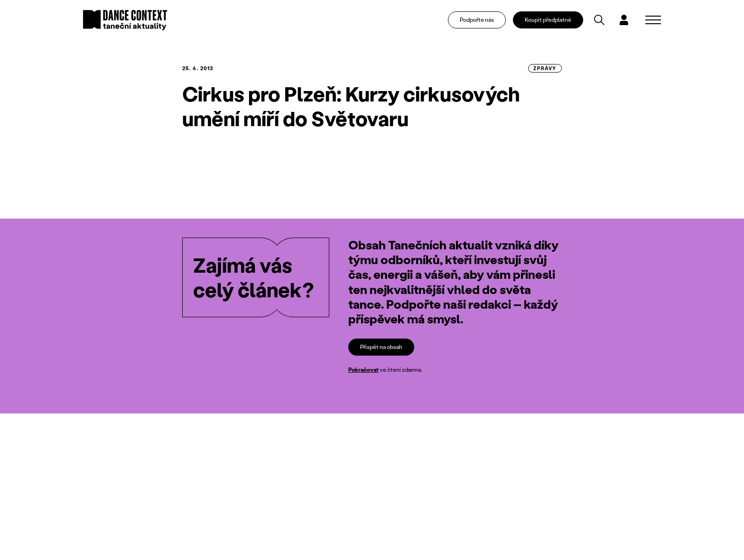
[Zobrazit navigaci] (653, 22)
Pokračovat (363, 370)
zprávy (545, 68)
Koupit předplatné (554, 22)
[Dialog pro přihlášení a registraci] (629, 22)
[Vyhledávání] (605, 22)
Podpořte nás (482, 22)
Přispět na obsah (381, 347)
